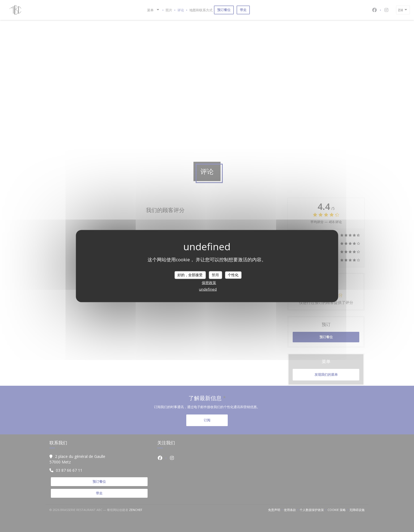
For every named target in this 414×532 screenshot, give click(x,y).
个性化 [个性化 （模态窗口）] (233, 275)
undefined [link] (208, 289)
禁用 (215, 275)
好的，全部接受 (190, 275)
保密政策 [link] (209, 282)
